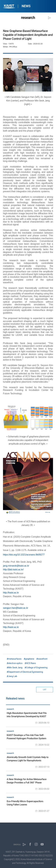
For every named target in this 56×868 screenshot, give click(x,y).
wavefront (43, 659)
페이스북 (30, 844)
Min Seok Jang (15, 668)
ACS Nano (31, 663)
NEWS (26, 6)
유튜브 (42, 844)
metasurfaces (15, 659)
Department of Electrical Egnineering (26, 672)
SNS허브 (17, 845)
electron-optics (15, 663)
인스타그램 (36, 844)
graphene (30, 659)
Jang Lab (13, 676)
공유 (49, 18)
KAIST (9, 7)
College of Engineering (37, 668)
